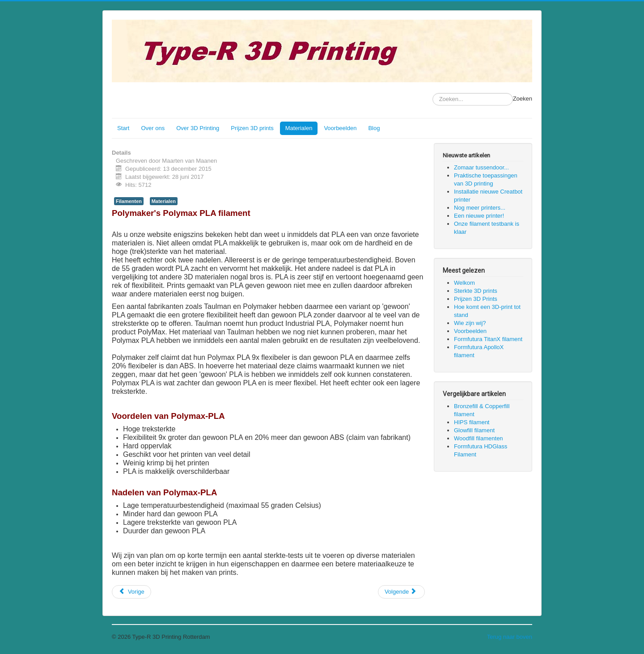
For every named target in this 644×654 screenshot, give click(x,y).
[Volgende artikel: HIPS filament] (401, 592)
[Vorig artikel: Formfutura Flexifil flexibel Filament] (131, 592)
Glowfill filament (474, 430)
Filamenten (129, 201)
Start (123, 128)
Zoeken (523, 99)
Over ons (153, 128)
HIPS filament (472, 422)
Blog (374, 128)
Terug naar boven (510, 637)
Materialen (299, 128)
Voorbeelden (340, 128)
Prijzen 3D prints (252, 128)
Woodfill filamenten (479, 438)
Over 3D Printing (198, 128)
